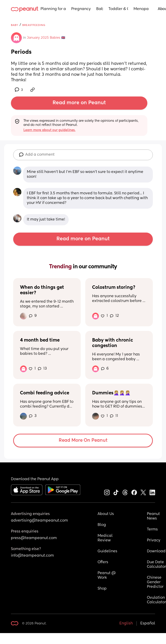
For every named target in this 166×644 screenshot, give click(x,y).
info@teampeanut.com (32, 556)
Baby (100, 9)
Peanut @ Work (107, 576)
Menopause (141, 9)
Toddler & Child (118, 9)
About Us (106, 514)
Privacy (154, 540)
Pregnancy (81, 9)
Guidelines (107, 551)
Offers (103, 562)
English (126, 624)
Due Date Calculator (156, 565)
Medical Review (106, 538)
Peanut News (154, 516)
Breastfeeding (34, 25)
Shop (102, 589)
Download (156, 551)
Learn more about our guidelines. (49, 130)
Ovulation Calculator (156, 600)
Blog (102, 525)
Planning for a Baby (53, 9)
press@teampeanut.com (34, 538)
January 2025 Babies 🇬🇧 (46, 38)
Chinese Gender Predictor (155, 582)
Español (148, 624)
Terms (152, 530)
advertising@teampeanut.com (39, 521)
